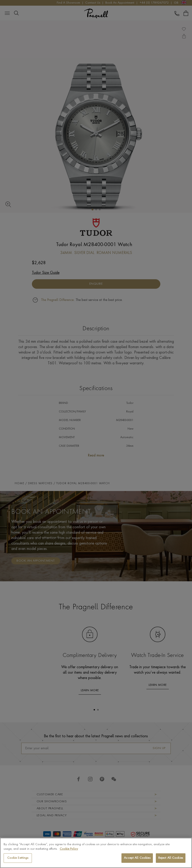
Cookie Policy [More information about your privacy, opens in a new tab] (69, 849)
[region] (96, 853)
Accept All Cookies (137, 858)
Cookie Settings (18, 858)
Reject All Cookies (171, 858)
